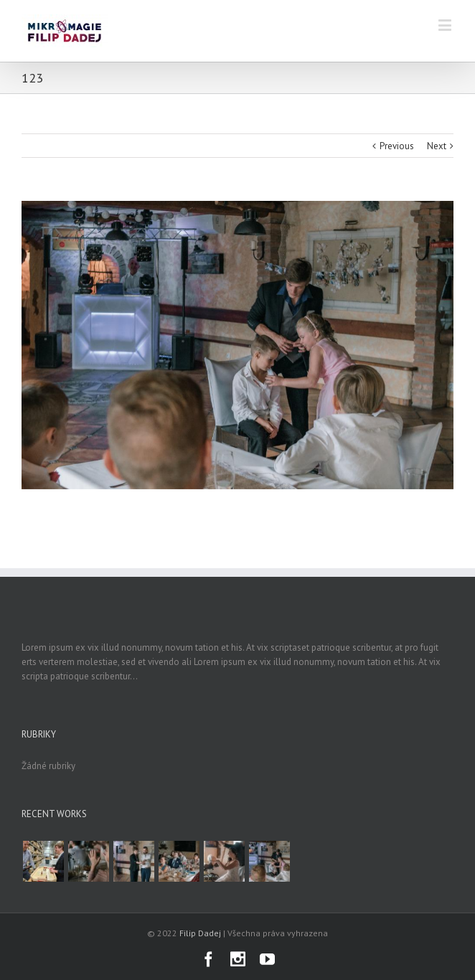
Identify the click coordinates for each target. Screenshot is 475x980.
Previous (397, 146)
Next (437, 146)
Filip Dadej (200, 933)
